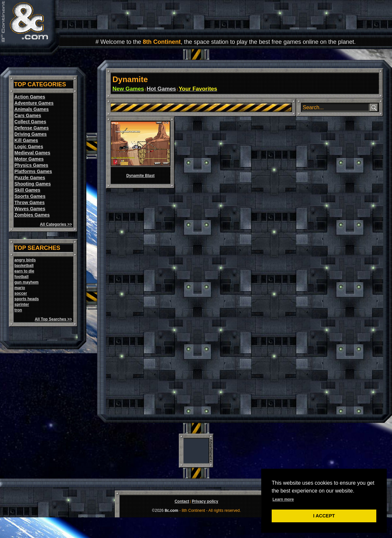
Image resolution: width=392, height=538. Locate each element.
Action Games (30, 97)
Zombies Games (32, 215)
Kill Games (26, 140)
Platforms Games (33, 171)
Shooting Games (33, 184)
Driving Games (31, 134)
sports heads (27, 299)
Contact (182, 501)
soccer (21, 293)
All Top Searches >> (53, 319)
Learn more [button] (283, 499)
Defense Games (32, 128)
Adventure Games (34, 103)
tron (18, 310)
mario (20, 288)
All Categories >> (56, 224)
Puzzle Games (30, 178)
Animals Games (32, 109)
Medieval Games (32, 153)
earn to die (24, 271)
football (21, 277)
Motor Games (29, 159)
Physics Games (31, 165)
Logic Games (29, 147)
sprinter (22, 304)
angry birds (25, 260)
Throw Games (30, 202)
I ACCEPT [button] (324, 516)
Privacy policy (205, 501)
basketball (24, 266)
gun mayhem (26, 282)
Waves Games (30, 209)
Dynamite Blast (140, 176)
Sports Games (30, 196)
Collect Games (30, 122)
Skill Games (27, 190)
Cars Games (28, 115)
